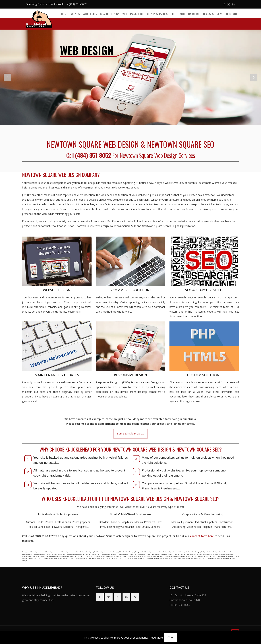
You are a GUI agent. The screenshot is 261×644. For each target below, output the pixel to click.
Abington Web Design (30, 552)
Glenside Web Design (194, 554)
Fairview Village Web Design (120, 554)
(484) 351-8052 (181, 605)
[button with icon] (100, 597)
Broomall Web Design (160, 552)
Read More (156, 638)
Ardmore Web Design (61, 552)
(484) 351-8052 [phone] (78, 4)
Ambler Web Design (46, 552)
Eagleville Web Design (83, 554)
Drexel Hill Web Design (66, 554)
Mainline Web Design (128, 556)
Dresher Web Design (49, 554)
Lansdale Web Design (111, 556)
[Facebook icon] (224, 4)
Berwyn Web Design (111, 552)
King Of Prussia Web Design (73, 556)
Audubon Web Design (77, 552)
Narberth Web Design (164, 556)
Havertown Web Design (53, 556)
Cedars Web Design (193, 552)
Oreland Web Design (36, 558)
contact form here (202, 536)
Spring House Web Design (96, 558)
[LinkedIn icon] (233, 4)
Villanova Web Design (151, 558)
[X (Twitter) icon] (229, 4)
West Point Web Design (182, 558)
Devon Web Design (35, 554)
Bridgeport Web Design (143, 552)
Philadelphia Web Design (53, 558)
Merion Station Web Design (146, 556)
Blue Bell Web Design (127, 552)
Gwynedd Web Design (210, 554)
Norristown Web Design (203, 556)
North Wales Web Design (222, 556)
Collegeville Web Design (210, 552)
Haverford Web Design (36, 556)
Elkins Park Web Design (101, 554)
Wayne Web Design (166, 558)
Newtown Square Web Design (184, 556)
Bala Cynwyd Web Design (95, 552)
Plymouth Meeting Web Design (74, 558)
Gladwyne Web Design (178, 554)
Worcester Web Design (199, 558)
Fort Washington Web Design (159, 554)
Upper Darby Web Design (115, 558)
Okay (170, 637)
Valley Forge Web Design (133, 558)
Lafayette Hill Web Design (93, 556)
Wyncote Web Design (215, 558)
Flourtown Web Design (139, 554)
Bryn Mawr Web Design (177, 552)
